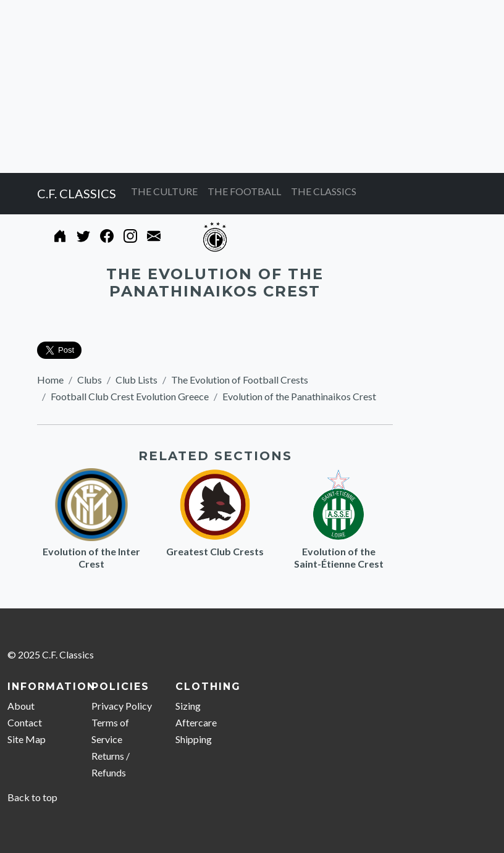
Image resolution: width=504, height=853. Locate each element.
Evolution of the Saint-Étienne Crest (339, 557)
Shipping (194, 739)
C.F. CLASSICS (77, 193)
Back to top (32, 797)
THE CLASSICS (324, 191)
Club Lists (136, 380)
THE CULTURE (164, 191)
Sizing (188, 706)
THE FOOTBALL (244, 191)
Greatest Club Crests (215, 551)
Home (50, 380)
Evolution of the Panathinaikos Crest (299, 396)
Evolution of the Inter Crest (91, 557)
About (21, 706)
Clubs (90, 380)
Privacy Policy (122, 706)
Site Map (27, 739)
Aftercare (196, 722)
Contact (25, 722)
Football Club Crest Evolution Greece (130, 396)
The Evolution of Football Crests (240, 380)
